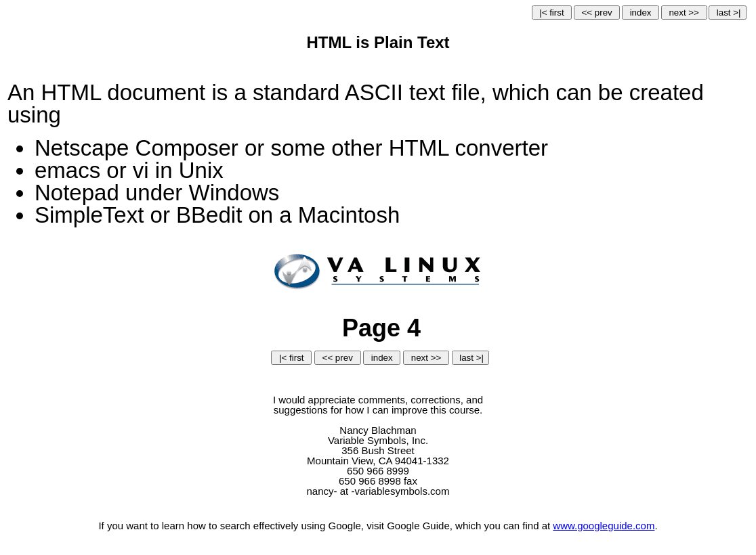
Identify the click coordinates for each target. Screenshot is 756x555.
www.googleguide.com (604, 526)
